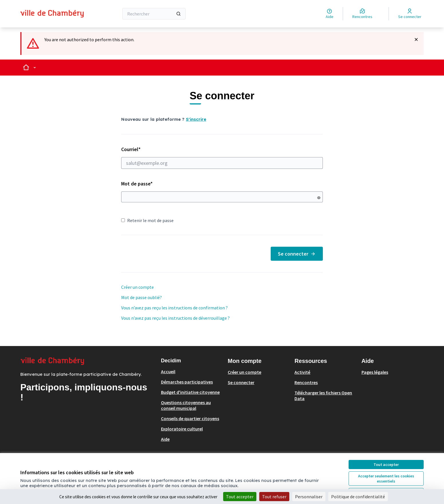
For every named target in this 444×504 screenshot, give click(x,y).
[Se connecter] (410, 14)
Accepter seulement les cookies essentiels (386, 479)
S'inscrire (196, 119)
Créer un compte (137, 287)
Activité (302, 372)
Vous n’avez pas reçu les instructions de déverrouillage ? (175, 318)
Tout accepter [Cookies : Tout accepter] (240, 497)
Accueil (168, 371)
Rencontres (306, 382)
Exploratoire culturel (182, 429)
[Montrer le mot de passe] (319, 198)
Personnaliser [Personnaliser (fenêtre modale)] (309, 497)
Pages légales (375, 372)
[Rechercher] (154, 14)
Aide (165, 439)
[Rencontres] (362, 14)
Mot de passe (137, 184)
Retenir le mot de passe (147, 220)
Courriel (222, 157)
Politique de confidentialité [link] (358, 497)
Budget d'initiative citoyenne (190, 392)
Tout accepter (386, 465)
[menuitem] (192, 371)
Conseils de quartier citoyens (190, 418)
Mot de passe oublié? (142, 297)
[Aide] (330, 14)
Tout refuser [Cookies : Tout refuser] (274, 497)
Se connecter (297, 254)
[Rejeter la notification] (416, 39)
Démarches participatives (187, 382)
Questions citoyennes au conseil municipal (186, 405)
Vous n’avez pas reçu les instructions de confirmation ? (174, 308)
